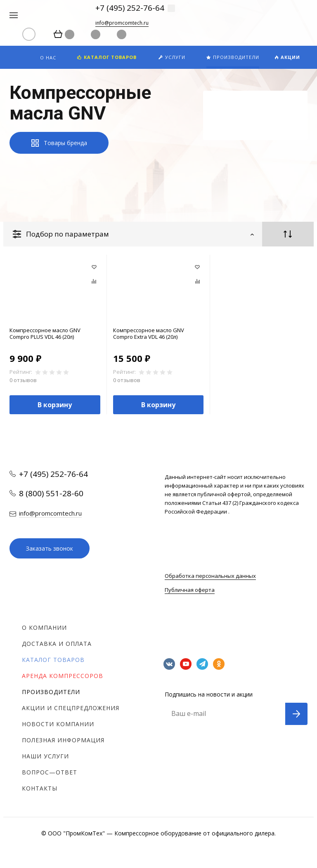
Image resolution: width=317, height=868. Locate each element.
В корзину (55, 405)
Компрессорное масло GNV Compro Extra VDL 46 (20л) (149, 334)
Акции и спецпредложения (71, 708)
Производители (51, 692)
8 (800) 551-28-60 (51, 493)
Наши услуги (45, 756)
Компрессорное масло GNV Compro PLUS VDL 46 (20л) (45, 334)
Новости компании (58, 724)
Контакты (40, 788)
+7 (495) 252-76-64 (130, 8)
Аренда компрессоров (63, 676)
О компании (44, 628)
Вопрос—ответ (50, 772)
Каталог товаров (53, 660)
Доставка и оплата (57, 644)
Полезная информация (63, 740)
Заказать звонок (50, 548)
